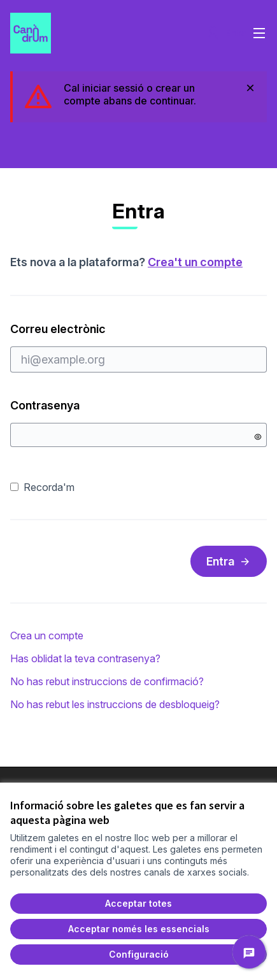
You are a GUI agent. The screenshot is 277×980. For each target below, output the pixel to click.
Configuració (139, 954)
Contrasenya (48, 405)
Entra (229, 561)
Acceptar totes (138, 903)
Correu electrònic (138, 347)
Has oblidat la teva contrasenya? (85, 658)
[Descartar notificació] (250, 88)
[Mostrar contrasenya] (258, 437)
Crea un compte (47, 636)
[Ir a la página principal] (105, 33)
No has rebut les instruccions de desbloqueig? (115, 704)
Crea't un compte (195, 262)
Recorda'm (42, 487)
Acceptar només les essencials (139, 929)
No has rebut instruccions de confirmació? (107, 681)
